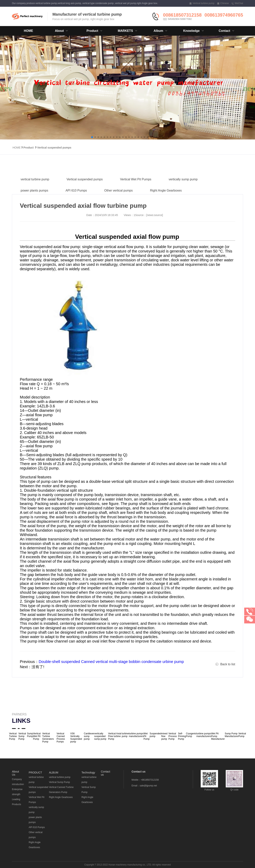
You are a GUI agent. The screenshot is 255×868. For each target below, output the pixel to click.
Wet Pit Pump (146, 736)
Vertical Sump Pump (22, 736)
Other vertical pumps (118, 200)
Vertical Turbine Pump (13, 736)
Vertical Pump (242, 735)
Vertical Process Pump (173, 736)
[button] (92, 137)
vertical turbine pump (35, 189)
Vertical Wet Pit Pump (37, 736)
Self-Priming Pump (182, 736)
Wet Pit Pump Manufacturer (218, 736)
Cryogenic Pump (191, 735)
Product (29, 148)
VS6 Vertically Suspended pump (76, 738)
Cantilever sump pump (89, 736)
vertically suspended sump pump (100, 736)
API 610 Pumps (76, 200)
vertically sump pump (183, 189)
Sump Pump (30, 735)
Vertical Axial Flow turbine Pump (115, 736)
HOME (29, 31)
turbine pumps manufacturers (136, 735)
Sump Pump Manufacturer (232, 735)
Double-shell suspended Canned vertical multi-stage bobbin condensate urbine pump (111, 662)
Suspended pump (156, 735)
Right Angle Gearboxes (166, 200)
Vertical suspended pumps (54, 148)
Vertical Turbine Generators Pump (48, 738)
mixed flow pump (164, 736)
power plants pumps (34, 200)
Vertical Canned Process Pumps (61, 738)
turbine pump (125, 735)
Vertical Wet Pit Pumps (136, 189)
